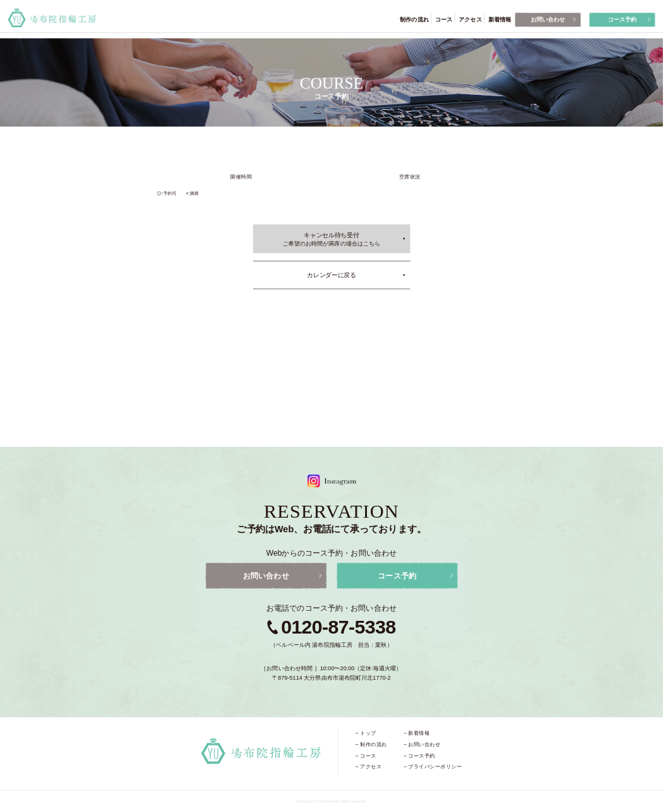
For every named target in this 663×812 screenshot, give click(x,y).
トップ (368, 733)
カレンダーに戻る (331, 275)
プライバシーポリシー (435, 766)
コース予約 (622, 19)
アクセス (470, 19)
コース (444, 19)
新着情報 (500, 19)
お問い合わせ (548, 19)
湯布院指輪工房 (52, 18)
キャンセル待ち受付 (331, 239)
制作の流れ (414, 19)
